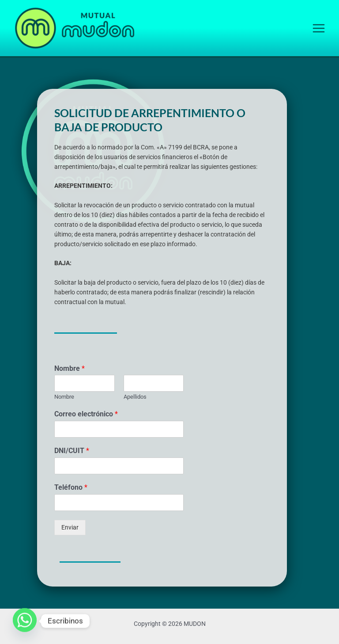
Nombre (70, 368)
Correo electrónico (86, 414)
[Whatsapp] (25, 621)
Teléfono (71, 487)
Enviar (70, 527)
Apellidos (135, 397)
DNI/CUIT (72, 451)
